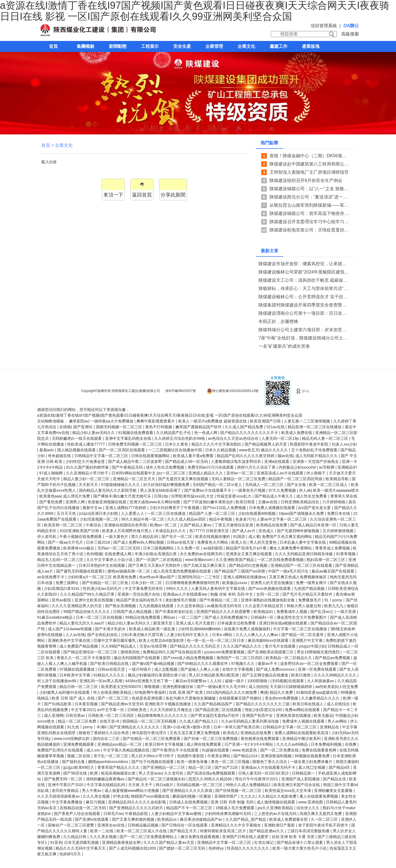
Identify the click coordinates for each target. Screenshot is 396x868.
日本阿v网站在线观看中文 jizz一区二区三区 (149, 473)
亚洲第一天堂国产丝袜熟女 (316, 461)
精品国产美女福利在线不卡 (140, 600)
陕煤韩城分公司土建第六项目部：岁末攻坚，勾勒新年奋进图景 (304, 330)
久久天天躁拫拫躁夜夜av (59, 796)
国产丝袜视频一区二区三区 (239, 790)
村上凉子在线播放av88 (57, 681)
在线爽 (351, 744)
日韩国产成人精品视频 (133, 612)
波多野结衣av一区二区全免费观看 (310, 664)
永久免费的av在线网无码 (202, 554)
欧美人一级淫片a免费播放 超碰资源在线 (213, 421)
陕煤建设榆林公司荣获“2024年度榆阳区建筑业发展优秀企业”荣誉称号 (304, 272)
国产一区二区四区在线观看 (122, 450)
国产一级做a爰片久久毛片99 (222, 687)
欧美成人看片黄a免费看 (194, 456)
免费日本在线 (339, 513)
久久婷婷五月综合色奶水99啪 (180, 438)
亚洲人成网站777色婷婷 (126, 508)
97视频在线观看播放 (77, 669)
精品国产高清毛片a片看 (247, 548)
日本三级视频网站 (159, 548)
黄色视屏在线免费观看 (260, 739)
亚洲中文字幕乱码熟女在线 (129, 438)
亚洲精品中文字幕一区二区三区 (225, 842)
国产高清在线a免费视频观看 (211, 773)
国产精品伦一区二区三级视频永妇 (157, 779)
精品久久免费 (282, 692)
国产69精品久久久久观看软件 (203, 664)
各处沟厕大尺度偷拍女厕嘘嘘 (191, 698)
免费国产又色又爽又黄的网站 (287, 537)
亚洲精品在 (330, 727)
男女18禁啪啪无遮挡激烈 (319, 652)
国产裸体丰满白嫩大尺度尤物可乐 (123, 496)
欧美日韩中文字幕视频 (165, 744)
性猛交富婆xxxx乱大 (235, 496)
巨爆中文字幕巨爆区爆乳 (115, 640)
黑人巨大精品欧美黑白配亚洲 (214, 675)
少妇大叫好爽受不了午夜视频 (175, 508)
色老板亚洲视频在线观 (108, 502)
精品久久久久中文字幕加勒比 (217, 444)
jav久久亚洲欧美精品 (276, 808)
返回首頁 (142, 195)
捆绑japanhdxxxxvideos (109, 762)
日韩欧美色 (137, 710)
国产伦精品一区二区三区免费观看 (152, 739)
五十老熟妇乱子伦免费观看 (315, 450)
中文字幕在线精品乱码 (106, 785)
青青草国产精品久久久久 (119, 767)
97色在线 (121, 796)
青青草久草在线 (344, 496)
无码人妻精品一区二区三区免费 (239, 479)
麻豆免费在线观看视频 (200, 837)
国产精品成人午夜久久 (274, 496)
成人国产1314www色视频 (70, 629)
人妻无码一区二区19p (281, 438)
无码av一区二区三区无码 (119, 548)
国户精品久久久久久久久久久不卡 (250, 433)
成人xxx (94, 750)
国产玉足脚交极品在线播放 (266, 675)
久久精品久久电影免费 (278, 796)
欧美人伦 (240, 542)
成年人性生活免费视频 (166, 467)
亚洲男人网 (76, 502)
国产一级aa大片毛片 (66, 542)
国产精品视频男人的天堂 (266, 444)
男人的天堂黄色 (264, 542)
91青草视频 (346, 554)
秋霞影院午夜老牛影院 (310, 444)
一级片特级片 (140, 669)
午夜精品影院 (137, 814)
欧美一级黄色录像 (193, 762)
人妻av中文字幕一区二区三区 (282, 519)
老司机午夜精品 (66, 790)
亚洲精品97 (347, 467)
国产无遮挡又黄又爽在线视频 (184, 479)
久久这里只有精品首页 (265, 606)
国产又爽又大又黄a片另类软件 (155, 565)
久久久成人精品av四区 (187, 519)
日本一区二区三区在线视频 (100, 617)
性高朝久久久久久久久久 (249, 848)
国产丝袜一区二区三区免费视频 (211, 739)
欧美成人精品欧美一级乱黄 (153, 629)
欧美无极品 (323, 715)
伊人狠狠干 (317, 473)
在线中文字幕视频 (238, 669)
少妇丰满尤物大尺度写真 (143, 635)
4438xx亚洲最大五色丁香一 (149, 681)
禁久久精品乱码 (145, 537)
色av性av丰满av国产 (157, 577)
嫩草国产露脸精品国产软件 (199, 427)
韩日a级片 (165, 785)
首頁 (53, 46)
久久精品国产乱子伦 (174, 433)
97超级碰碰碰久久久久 (121, 485)
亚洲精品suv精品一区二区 (120, 744)
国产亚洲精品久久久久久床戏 (188, 790)
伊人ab (305, 490)
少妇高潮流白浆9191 (62, 588)
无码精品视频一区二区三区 (200, 785)
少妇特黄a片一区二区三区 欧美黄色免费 (102, 577)
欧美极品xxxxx (235, 583)
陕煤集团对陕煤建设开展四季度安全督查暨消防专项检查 (304, 305)
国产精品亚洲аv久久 (267, 831)
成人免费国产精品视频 (79, 646)
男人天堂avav (150, 773)
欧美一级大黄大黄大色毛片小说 (300, 848)
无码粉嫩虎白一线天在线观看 (77, 438)
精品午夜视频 (221, 519)
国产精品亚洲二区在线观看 (219, 710)
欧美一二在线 (102, 831)
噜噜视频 (152, 687)
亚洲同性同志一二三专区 (199, 577)
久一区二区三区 (325, 819)
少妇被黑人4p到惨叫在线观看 (65, 692)
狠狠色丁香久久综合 (270, 762)
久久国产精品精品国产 (214, 704)
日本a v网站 (223, 635)
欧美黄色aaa (50, 496)
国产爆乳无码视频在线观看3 (81, 571)
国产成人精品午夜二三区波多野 (136, 461)
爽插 (264, 692)
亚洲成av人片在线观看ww (185, 594)
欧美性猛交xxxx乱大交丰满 (288, 790)
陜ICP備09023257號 (181, 391)
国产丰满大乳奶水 (111, 629)
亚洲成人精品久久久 (206, 473)
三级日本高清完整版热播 (309, 831)
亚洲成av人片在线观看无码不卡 (269, 767)
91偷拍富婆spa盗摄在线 (317, 692)
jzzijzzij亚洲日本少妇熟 (99, 513)
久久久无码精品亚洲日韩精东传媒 (304, 554)
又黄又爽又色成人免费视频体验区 (298, 577)
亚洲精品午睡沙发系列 (302, 739)
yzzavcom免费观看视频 (225, 652)
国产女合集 (297, 485)
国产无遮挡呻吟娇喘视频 (299, 531)
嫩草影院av (79, 421)
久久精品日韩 (75, 837)
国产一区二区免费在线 (280, 750)
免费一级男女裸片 (312, 583)
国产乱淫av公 (322, 612)
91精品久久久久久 (110, 675)
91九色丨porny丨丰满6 (87, 727)
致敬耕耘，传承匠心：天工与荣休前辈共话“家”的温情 (304, 288)
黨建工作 (279, 46)
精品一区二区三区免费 (78, 721)
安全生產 (182, 46)
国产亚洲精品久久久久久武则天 (137, 808)
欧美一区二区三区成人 (329, 485)
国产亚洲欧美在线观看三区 (271, 652)
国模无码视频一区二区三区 (120, 427)
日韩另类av (76, 715)
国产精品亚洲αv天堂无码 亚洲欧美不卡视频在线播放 (146, 704)
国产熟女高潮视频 (121, 606)
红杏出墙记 (265, 842)
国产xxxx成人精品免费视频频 (189, 658)
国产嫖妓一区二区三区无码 (183, 848)
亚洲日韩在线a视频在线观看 (284, 623)
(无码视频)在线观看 (288, 681)
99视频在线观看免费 (313, 756)
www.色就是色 (245, 750)
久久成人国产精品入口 (199, 721)
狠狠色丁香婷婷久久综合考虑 (104, 733)
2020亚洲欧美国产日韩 (80, 531)
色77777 (196, 531)
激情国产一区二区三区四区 (240, 658)
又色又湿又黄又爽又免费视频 (195, 733)
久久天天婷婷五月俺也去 (172, 710)
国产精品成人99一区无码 (187, 461)
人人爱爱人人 (133, 513)
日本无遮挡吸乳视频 (82, 842)
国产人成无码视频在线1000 (133, 848)
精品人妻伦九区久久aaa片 (82, 623)
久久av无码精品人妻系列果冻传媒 (251, 721)
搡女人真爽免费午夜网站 (291, 548)
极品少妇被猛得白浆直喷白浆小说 (157, 675)
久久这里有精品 (191, 606)
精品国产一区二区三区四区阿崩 (296, 479)
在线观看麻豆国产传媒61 (241, 698)
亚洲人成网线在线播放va (245, 577)
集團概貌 (86, 46)
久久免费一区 (189, 548)
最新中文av (93, 508)
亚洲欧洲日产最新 (280, 825)
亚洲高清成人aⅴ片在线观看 (280, 473)
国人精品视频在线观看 (77, 450)
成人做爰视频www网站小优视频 (132, 790)
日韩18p (162, 496)
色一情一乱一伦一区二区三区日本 (216, 640)
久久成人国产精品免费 (244, 427)
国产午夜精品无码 (128, 467)
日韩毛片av (113, 814)
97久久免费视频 (283, 490)
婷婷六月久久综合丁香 (257, 467)
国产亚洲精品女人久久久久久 (135, 727)
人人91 (216, 681)
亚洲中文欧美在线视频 (94, 600)
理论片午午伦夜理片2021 (257, 779)
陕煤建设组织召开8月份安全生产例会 (306, 180)
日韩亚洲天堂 (218, 531)
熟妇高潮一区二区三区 (326, 560)
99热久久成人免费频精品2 (248, 785)
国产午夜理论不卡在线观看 (176, 750)
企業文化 (246, 46)
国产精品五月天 (184, 831)
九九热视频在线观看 (157, 606)
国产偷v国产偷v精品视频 (154, 664)
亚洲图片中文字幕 (308, 640)
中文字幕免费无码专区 (144, 588)
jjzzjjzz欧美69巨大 (79, 767)
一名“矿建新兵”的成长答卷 (284, 346)
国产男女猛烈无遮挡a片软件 (215, 715)
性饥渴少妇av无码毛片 (103, 588)
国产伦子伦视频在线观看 (153, 762)
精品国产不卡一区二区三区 (190, 808)
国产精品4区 (340, 767)
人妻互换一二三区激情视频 (307, 421)
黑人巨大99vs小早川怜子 (153, 756)
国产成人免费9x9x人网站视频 (139, 542)
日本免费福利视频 (327, 744)
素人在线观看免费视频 (319, 796)
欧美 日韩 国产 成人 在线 (74, 698)
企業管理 (214, 46)
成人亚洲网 (54, 715)
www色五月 (249, 450)
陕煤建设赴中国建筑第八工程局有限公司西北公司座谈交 (324, 164)
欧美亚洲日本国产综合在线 (297, 785)
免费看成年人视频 (292, 612)
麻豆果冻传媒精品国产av (202, 819)
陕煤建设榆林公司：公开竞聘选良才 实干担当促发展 (304, 297)
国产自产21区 (227, 767)
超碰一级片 (235, 681)
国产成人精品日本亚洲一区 (314, 525)
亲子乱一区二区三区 (111, 756)
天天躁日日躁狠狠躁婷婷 (291, 687)
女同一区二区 (268, 594)
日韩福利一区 (263, 617)
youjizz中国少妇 (312, 646)
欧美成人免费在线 (297, 433)
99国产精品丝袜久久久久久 (87, 612)
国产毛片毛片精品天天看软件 (308, 594)
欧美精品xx (167, 819)
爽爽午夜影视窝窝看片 (156, 421)
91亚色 (56, 842)
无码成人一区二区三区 (265, 485)
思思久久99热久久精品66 (211, 779)
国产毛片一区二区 (177, 537)
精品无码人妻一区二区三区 (326, 438)
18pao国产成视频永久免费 (302, 513)
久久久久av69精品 (293, 744)
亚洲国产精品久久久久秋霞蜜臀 (224, 612)
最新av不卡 (268, 664)
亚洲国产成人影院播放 (301, 779)
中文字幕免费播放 (68, 802)
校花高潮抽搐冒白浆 (119, 773)
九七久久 (248, 796)
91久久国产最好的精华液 (88, 467)
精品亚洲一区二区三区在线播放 (315, 427)
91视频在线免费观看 (136, 433)
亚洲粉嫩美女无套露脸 (334, 790)
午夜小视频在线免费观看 (81, 537)
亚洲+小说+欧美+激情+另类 (187, 727)
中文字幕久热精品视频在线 (127, 750)
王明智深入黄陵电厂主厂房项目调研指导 (309, 172)
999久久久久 (178, 588)
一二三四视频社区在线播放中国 (175, 450)
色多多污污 (245, 519)
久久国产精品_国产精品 (246, 819)
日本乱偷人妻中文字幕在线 (303, 542)
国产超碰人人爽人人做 (200, 669)
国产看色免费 (51, 502)
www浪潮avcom (199, 560)
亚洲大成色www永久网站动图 (155, 502)
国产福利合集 (74, 762)
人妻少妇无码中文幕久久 (188, 635)
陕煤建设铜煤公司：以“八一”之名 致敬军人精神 (316, 189)
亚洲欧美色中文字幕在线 (70, 640)
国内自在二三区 (107, 739)
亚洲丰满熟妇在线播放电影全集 (268, 600)
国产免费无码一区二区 (64, 779)
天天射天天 (89, 485)
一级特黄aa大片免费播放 (112, 421)
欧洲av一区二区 (164, 525)
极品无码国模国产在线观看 (137, 658)
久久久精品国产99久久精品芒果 (88, 594)
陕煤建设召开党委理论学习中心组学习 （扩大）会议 (321, 222)
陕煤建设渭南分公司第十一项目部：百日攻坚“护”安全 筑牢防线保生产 (304, 313)
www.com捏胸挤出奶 (72, 739)
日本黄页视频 (87, 704)
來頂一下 (113, 195)
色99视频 (94, 554)
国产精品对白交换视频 (249, 565)
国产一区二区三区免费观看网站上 (149, 837)
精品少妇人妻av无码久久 (94, 433)
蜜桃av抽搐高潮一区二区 (129, 571)
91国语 (240, 537)
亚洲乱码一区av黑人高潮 (101, 681)
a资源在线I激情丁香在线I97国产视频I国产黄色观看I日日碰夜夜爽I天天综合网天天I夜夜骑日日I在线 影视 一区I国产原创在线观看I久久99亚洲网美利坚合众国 (170, 415)
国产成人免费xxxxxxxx (276, 669)
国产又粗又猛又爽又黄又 (205, 565)
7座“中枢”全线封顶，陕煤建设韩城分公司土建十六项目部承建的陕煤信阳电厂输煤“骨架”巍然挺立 (304, 338)
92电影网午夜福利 (151, 692)
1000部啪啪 (258, 681)
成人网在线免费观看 (204, 744)
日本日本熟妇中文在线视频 (102, 565)
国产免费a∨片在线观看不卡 (208, 490)
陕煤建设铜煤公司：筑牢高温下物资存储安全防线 (318, 213)
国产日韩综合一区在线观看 (185, 825)
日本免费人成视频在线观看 (273, 508)
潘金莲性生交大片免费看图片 (302, 617)
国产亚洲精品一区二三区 (164, 767)
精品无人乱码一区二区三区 (61, 560)
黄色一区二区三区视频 (231, 762)
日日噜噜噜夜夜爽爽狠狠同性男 (193, 583)
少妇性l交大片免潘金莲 (86, 461)
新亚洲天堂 (163, 623)
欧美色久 (231, 733)
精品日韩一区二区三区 (79, 687)
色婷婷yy (217, 848)
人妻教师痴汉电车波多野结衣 (237, 461)
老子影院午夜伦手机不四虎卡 (324, 825)
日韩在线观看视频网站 (151, 456)
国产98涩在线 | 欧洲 (81, 773)
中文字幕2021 (83, 710)
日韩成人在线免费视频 (189, 802)
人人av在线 (75, 635)
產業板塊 (311, 46)
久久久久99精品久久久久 (336, 675)
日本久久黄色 (177, 444)
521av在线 (276, 427)
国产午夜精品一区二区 (219, 600)
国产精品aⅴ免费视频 (333, 658)
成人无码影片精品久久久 (317, 456)
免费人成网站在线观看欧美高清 (302, 733)
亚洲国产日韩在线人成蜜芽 (246, 837)
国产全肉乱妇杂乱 (103, 635)
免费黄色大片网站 (213, 542)
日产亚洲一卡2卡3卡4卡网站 (249, 744)
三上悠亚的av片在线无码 (276, 814)
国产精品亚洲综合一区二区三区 (91, 652)
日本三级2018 (99, 542)
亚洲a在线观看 (277, 461)
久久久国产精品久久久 (243, 646)
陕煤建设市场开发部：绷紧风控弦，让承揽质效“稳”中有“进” (304, 264)
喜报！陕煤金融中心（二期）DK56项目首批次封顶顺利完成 (328, 156)
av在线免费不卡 (51, 577)
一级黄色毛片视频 (251, 490)
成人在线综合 (339, 704)
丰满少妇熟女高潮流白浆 (156, 554)
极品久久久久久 (275, 450)
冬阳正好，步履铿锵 (278, 321)
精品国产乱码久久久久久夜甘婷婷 (246, 456)
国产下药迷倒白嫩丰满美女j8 (209, 502)
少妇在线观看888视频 (257, 513)
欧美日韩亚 (246, 502)
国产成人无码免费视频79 (226, 617)
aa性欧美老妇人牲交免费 (337, 687)
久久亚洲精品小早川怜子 (88, 473)
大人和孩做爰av (321, 681)
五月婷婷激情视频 (339, 531)
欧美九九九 (334, 606)
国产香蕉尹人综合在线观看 (78, 814)
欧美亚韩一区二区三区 (64, 525)
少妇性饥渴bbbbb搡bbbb (200, 629)
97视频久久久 (243, 664)
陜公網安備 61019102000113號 (233, 391)
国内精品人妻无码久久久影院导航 (108, 490)
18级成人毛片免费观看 (235, 808)
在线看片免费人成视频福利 (248, 629)
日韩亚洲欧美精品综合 (301, 502)
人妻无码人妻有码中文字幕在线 (219, 588)
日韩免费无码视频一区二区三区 (136, 444)
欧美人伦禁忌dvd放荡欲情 (162, 640)
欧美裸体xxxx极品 (79, 548)
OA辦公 (351, 26)
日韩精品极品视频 (144, 825)
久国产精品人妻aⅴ (196, 525)
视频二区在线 (79, 756)
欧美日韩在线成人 (309, 704)
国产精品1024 (246, 756)
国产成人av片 (244, 531)
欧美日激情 (301, 675)
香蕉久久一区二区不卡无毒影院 (84, 658)
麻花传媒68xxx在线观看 (269, 640)
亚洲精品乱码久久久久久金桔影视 (137, 802)
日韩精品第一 (304, 773)
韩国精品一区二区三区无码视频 (150, 721)
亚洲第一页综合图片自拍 (139, 594)
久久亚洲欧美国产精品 (235, 560)
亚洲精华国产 (226, 796)
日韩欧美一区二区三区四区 (112, 715)
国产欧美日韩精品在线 (110, 664)
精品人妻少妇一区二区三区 (87, 479)
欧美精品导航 (338, 479)
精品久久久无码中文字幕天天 (81, 848)
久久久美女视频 (97, 796)
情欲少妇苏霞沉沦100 (264, 710)
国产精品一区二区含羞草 (303, 635)
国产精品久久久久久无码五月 (196, 646)
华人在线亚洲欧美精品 (113, 692)
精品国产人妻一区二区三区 (213, 513)
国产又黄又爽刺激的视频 (134, 819)
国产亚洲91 (83, 427)
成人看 (254, 537)
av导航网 (327, 467)
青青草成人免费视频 (333, 548)
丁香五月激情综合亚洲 (234, 525)
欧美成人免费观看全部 (289, 819)
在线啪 (65, 427)
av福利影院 (214, 548)
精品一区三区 (200, 767)
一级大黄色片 (117, 537)
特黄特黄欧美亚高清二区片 (224, 831)
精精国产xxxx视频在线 (151, 796)
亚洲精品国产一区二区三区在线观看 (302, 565)
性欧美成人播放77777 (86, 444)
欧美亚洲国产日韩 (266, 421)
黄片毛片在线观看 (281, 646)
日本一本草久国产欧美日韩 (237, 727)
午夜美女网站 (219, 756)
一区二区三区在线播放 (167, 513)
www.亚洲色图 (311, 802)
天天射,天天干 (141, 785)
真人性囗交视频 (312, 767)
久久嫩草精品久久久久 (321, 698)
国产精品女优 (335, 779)
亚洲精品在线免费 (256, 733)
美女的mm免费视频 (282, 698)
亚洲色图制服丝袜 (178, 687)
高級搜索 (350, 34)
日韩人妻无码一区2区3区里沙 (264, 773)
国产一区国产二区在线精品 (159, 560)
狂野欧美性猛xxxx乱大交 (193, 496)
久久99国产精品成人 (119, 646)
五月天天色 (67, 513)
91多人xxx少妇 (344, 444)
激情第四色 (131, 652)
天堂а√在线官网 (154, 646)
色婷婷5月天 (71, 854)
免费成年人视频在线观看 (304, 721)
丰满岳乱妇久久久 (171, 531)
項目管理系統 (324, 26)
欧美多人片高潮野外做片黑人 (128, 531)
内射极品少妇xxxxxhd (298, 467)
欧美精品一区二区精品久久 (289, 658)
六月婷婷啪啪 (334, 502)
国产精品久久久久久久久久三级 (263, 704)
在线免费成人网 (119, 554)
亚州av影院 (62, 600)
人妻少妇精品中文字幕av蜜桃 (177, 814)
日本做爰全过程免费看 (237, 623)
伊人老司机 (47, 537)
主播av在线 (268, 502)
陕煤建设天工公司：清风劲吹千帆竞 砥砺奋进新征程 (304, 280)
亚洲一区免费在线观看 (318, 669)
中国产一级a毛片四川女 (289, 571)
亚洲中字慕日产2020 (66, 785)
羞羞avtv (47, 450)
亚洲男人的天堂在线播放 (272, 583)
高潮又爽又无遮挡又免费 (321, 814)
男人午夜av (92, 790)
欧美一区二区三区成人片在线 (142, 831)
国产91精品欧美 (58, 704)
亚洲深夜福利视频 (277, 756)
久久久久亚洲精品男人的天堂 (77, 606)
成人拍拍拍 (258, 687)
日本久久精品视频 (221, 450)
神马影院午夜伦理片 (150, 733)
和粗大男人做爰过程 (304, 606)
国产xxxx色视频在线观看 (270, 588)
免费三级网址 (68, 583)
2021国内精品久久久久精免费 (232, 692)
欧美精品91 (264, 612)
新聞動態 (118, 46)
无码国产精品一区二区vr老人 (218, 485)
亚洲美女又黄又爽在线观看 (249, 554)
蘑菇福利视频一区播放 (192, 796)
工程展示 (150, 46)
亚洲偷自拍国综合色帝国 (126, 525)
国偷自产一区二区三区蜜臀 (71, 825)
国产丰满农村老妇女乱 (175, 612)
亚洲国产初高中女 (258, 715)
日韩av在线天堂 (181, 542)
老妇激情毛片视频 (181, 600)
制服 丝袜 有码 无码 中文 (232, 594)
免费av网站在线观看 (303, 710)
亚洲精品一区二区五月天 (134, 479)
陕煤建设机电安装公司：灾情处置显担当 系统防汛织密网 (325, 230)
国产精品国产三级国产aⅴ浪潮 (240, 571)
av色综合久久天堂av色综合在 (234, 438)
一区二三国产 (190, 617)
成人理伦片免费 (77, 496)
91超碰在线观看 (216, 750)
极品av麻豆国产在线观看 (333, 571)
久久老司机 (174, 773)
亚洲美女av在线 (112, 825)
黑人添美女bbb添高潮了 (161, 490)
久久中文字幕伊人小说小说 (110, 560)
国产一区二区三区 (114, 698)
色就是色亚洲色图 (148, 698)
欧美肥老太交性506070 (122, 687)
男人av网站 (338, 721)
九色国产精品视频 (310, 588)
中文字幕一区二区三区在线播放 (301, 629)
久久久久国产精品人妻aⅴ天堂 (169, 842)
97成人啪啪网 (52, 473)
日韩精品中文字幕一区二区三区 (102, 456)
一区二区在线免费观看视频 (281, 560)
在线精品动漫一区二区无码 (83, 808)
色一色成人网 (206, 433)
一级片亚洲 (347, 612)
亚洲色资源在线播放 (294, 715)
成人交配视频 (166, 669)
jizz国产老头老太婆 (315, 508)
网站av (170, 617)
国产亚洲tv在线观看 (92, 819)
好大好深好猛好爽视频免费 (167, 485)
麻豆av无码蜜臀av (192, 681)
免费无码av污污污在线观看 (211, 467)
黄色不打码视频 (159, 427)
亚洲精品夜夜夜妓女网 (122, 842)
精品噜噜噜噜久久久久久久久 (163, 715)
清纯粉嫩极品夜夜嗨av (106, 779)
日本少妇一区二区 (147, 583)
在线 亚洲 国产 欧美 (186, 692)
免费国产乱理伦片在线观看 (61, 750)
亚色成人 (267, 531)
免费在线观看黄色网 (320, 750)
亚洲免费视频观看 (79, 744)
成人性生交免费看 (312, 496)
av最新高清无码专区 (225, 606)
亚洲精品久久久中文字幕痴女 (237, 825)
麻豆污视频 (96, 802)
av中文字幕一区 (111, 710)
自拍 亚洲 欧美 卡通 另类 (294, 837)
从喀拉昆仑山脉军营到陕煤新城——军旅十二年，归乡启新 (327, 205)
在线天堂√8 (110, 721)
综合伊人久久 (309, 808)
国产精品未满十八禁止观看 (300, 842)
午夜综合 (94, 525)
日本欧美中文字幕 (75, 675)
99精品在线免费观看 (143, 617)
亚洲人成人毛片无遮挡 (196, 623)
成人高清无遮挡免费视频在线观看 (183, 571)
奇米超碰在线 (60, 456)
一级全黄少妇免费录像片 (312, 762)
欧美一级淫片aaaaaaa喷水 (336, 490)
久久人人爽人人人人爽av (258, 635)
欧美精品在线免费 (272, 525)
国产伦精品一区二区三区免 (106, 583)
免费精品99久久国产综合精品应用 (172, 652)
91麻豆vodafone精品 (55, 617)
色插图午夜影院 (191, 756)
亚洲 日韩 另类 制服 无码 (233, 802)
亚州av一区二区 (240, 473)
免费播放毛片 (310, 600)
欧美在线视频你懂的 (213, 537)
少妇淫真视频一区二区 (100, 519)
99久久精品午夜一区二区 (143, 519)
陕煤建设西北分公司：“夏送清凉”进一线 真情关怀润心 (322, 197)
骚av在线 (285, 456)
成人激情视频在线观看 (276, 802)
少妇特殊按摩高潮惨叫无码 (228, 814)
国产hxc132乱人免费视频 (225, 508)
